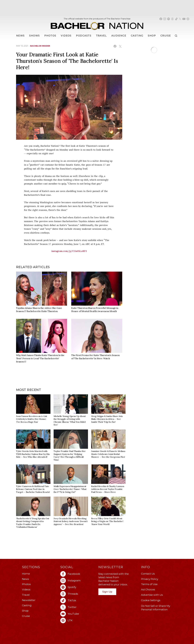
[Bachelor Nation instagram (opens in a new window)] (165, 19)
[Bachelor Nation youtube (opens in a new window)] (184, 19)
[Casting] (137, 36)
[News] (20, 36)
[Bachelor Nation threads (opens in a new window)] (172, 19)
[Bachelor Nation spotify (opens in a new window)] (169, 19)
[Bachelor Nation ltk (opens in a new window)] (78, 620)
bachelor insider (40, 46)
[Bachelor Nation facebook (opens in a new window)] (161, 19)
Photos (50, 36)
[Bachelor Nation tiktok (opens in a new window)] (176, 19)
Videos (66, 36)
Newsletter (29, 600)
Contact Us (148, 574)
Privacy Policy (150, 579)
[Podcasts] (84, 36)
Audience (119, 36)
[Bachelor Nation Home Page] (97, 24)
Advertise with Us (152, 595)
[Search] (177, 36)
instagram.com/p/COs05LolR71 (69, 251)
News (25, 579)
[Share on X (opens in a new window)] (120, 46)
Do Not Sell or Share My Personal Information (156, 608)
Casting (27, 605)
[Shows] (34, 36)
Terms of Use (149, 584)
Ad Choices (148, 590)
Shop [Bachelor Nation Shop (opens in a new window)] (152, 36)
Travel (101, 36)
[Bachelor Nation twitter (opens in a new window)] (180, 19)
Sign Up (107, 592)
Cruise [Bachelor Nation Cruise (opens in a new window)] (166, 36)
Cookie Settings (151, 600)
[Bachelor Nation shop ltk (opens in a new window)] (188, 19)
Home (26, 574)
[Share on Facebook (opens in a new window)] (115, 46)
